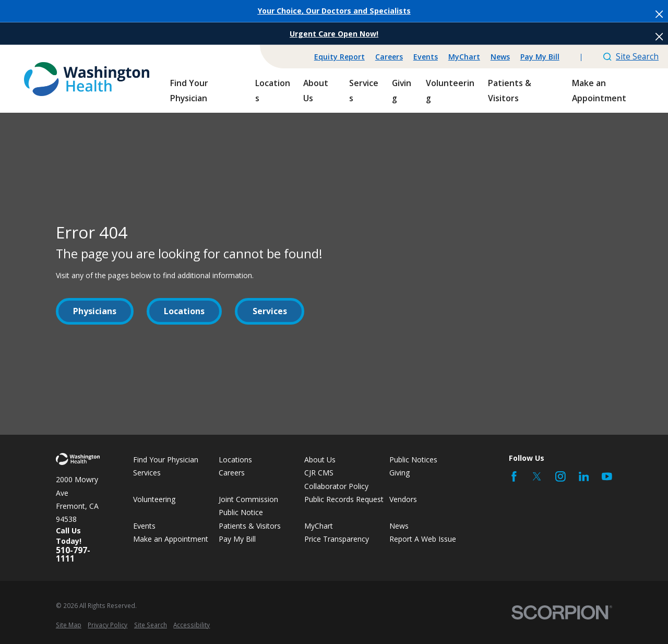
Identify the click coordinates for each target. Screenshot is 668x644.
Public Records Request (344, 499)
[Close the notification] (659, 14)
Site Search (631, 56)
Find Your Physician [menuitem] (189, 90)
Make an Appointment (171, 539)
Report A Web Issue (423, 539)
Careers (389, 57)
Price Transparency (337, 539)
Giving (400, 473)
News (500, 57)
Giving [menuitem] (402, 90)
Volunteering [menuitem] (450, 90)
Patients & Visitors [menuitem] (510, 90)
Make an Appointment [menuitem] (599, 90)
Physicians (95, 311)
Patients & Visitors (250, 526)
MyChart (464, 57)
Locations (184, 311)
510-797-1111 (73, 554)
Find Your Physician (166, 460)
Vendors (403, 499)
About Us (320, 460)
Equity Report (339, 57)
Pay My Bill (540, 57)
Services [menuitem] (364, 90)
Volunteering (154, 499)
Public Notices (413, 460)
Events (426, 57)
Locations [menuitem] (273, 90)
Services (270, 311)
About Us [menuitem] (316, 90)
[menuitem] (69, 625)
